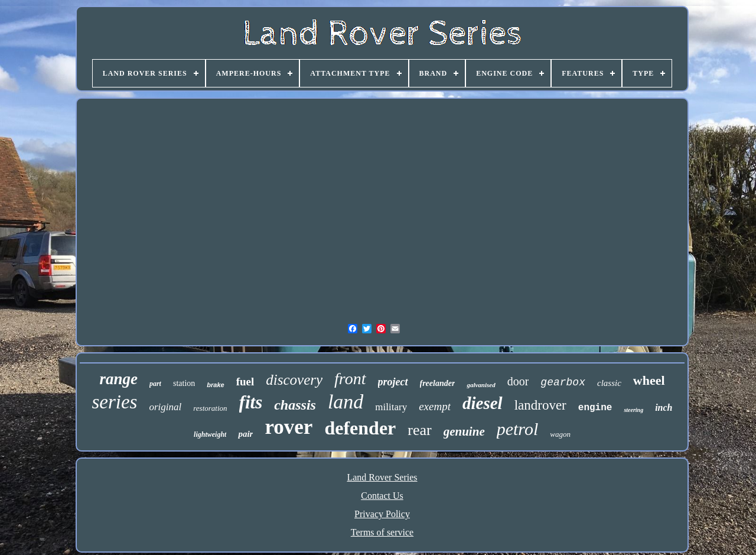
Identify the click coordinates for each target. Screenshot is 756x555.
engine (595, 408)
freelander (438, 383)
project (393, 382)
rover (289, 427)
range (118, 379)
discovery (294, 380)
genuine (464, 431)
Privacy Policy (382, 514)
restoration (210, 408)
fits (251, 402)
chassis (295, 405)
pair (245, 434)
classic (609, 383)
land (346, 402)
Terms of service (382, 532)
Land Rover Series (382, 477)
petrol (518, 429)
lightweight (210, 434)
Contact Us (382, 496)
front (350, 379)
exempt (435, 406)
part (155, 384)
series (114, 402)
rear (419, 430)
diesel (483, 403)
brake (215, 385)
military (391, 407)
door (518, 381)
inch (664, 408)
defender (360, 428)
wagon (560, 434)
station (184, 383)
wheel (649, 380)
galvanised (481, 385)
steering (633, 410)
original (165, 407)
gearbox (563, 382)
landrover (540, 405)
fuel (245, 382)
